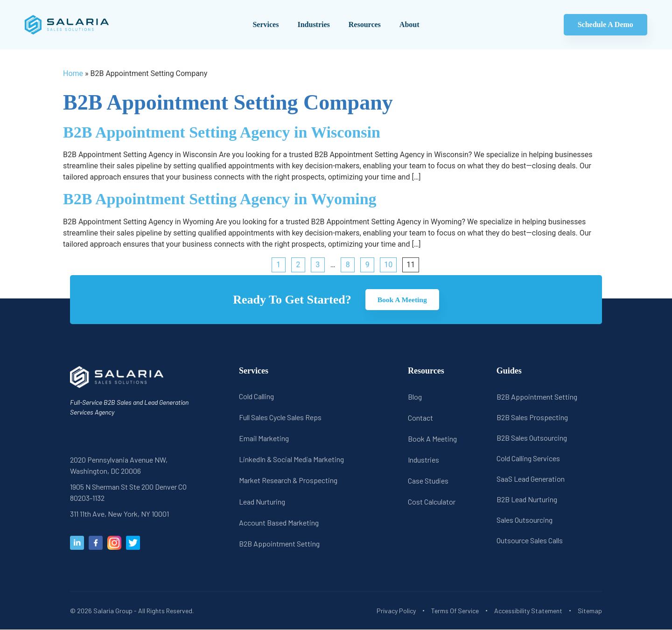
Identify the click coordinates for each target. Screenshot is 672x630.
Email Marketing (264, 439)
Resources (365, 24)
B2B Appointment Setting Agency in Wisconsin (222, 132)
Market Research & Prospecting (288, 481)
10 (388, 265)
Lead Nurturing (262, 502)
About (409, 24)
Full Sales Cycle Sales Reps (280, 417)
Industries (313, 24)
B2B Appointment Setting (279, 543)
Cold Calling (256, 396)
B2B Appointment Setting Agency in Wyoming (220, 199)
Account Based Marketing (279, 523)
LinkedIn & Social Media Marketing (291, 460)
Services (266, 24)
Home (73, 73)
